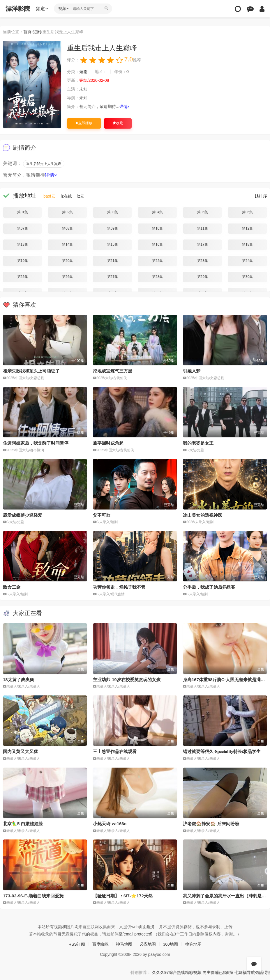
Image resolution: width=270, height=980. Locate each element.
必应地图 (148, 944)
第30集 (247, 277)
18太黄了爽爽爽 (18, 679)
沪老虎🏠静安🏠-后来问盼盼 (211, 824)
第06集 (247, 212)
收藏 (118, 123)
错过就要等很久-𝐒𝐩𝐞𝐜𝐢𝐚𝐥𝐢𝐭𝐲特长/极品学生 (222, 751)
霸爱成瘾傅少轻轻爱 (23, 515)
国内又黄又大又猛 (20, 751)
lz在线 (66, 196)
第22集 (157, 261)
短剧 (37, 32)
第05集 (203, 212)
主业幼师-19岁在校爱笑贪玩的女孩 (127, 679)
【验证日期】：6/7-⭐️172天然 (123, 895)
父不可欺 (102, 515)
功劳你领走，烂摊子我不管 (119, 587)
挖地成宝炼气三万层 (113, 371)
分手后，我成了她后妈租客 (209, 587)
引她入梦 (192, 371)
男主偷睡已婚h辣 (232, 972)
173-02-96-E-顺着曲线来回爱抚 (33, 895)
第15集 (113, 244)
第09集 (113, 228)
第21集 (113, 261)
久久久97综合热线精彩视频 (190, 972)
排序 (261, 196)
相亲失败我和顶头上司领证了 (31, 371)
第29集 (203, 277)
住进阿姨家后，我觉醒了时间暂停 (36, 443)
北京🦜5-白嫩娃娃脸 (23, 824)
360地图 (171, 944)
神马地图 (124, 944)
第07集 (23, 228)
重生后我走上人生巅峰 (44, 164)
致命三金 (12, 587)
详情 (124, 106)
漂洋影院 (18, 9)
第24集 (247, 261)
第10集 (157, 228)
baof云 (49, 196)
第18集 (247, 244)
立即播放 (84, 123)
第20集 (67, 261)
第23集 (203, 261)
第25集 (23, 277)
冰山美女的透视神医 (203, 515)
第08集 (67, 228)
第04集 (157, 212)
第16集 (157, 244)
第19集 (23, 261)
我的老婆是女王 (198, 443)
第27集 (113, 277)
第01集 (23, 212)
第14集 (67, 244)
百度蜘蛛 (100, 944)
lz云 (81, 196)
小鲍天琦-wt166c (110, 824)
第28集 (157, 277)
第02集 (67, 212)
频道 (42, 9)
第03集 (113, 212)
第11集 (203, 228)
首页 (27, 32)
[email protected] (137, 934)
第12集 (247, 228)
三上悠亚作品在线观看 (115, 751)
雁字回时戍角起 (108, 443)
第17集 (203, 244)
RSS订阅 (77, 944)
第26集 (67, 277)
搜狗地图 (193, 944)
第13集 (23, 244)
